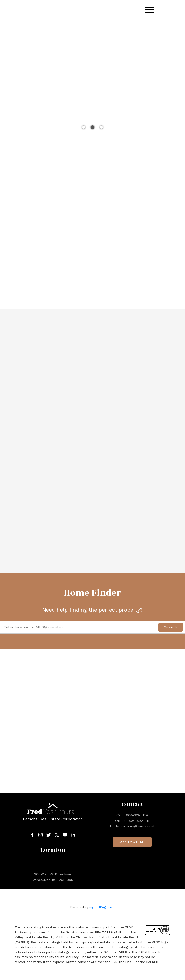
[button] (32, 835)
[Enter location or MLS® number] (80, 627)
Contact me (132, 842)
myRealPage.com (102, 907)
